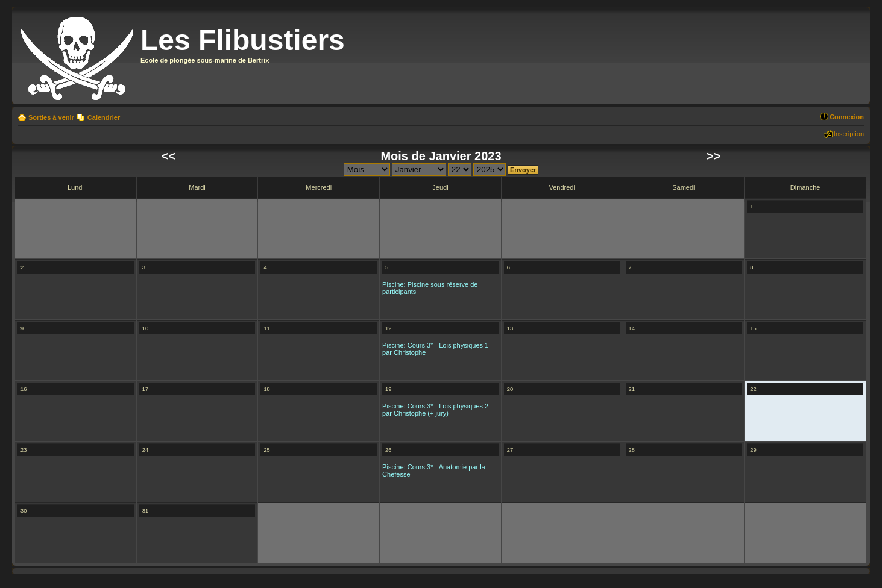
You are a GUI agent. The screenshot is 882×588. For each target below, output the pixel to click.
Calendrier (104, 117)
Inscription (849, 134)
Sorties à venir (51, 117)
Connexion (847, 117)
